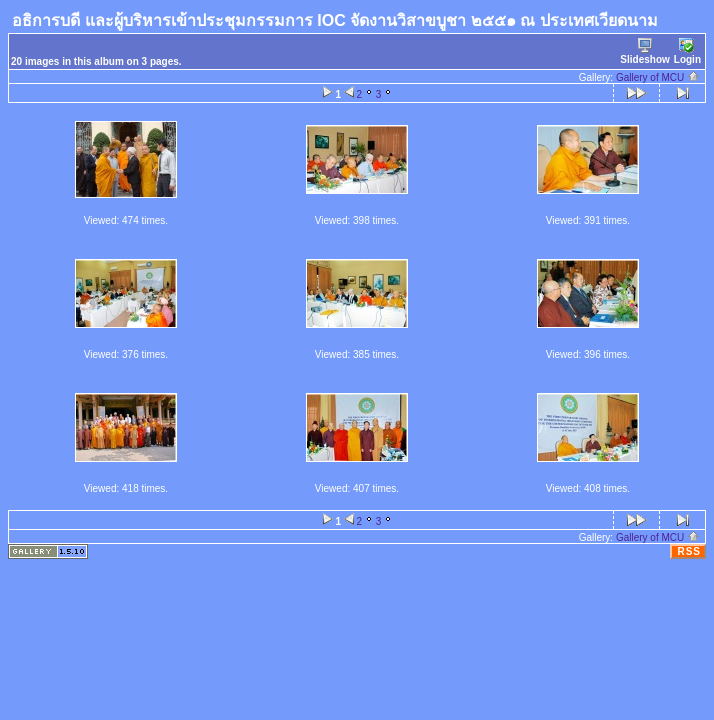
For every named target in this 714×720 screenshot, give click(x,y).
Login (687, 51)
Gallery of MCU (658, 77)
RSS (689, 551)
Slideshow (644, 51)
